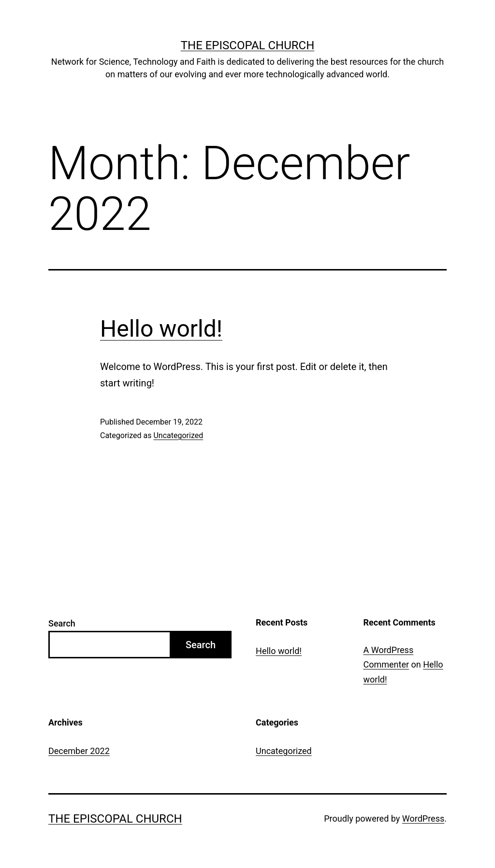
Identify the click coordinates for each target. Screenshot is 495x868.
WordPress (423, 818)
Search (62, 623)
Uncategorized (178, 435)
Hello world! (161, 329)
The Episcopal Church (248, 45)
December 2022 (79, 751)
